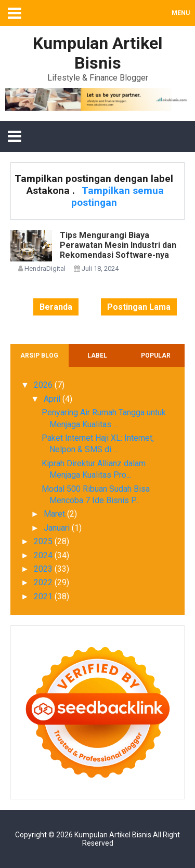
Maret (55, 514)
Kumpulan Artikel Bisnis (113, 835)
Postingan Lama (139, 307)
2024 (44, 555)
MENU (181, 13)
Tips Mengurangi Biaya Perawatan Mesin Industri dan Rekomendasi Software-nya (118, 245)
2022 (44, 582)
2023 (44, 569)
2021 (44, 596)
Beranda (56, 307)
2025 (44, 541)
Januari (58, 528)
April (53, 399)
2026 (44, 385)
